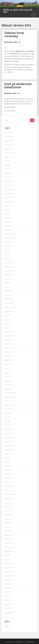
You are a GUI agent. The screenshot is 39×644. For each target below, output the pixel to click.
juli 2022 (8, 161)
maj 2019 (8, 287)
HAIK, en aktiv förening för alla (18, 10)
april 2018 (8, 328)
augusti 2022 (9, 157)
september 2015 (10, 450)
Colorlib (19, 642)
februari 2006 (9, 612)
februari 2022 (9, 181)
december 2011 (10, 576)
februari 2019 (9, 299)
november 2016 (10, 397)
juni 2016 (8, 417)
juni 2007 (8, 608)
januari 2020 (9, 267)
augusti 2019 (9, 275)
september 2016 (10, 405)
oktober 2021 (9, 197)
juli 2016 (8, 413)
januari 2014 (9, 515)
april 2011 (8, 596)
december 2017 (10, 344)
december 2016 (10, 393)
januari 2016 (9, 433)
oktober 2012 (9, 543)
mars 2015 (8, 474)
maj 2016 (8, 421)
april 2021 (8, 222)
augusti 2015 (9, 454)
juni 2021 (8, 214)
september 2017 (10, 356)
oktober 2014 (9, 490)
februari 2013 (9, 535)
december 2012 (10, 539)
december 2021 (10, 189)
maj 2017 (8, 372)
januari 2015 (9, 482)
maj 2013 (8, 523)
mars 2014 (8, 511)
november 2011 (10, 580)
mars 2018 (8, 332)
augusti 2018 (9, 311)
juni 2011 (8, 592)
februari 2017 (9, 385)
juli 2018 (8, 315)
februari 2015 (9, 478)
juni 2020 (8, 250)
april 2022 (8, 173)
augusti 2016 (9, 409)
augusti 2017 (9, 360)
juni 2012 (8, 555)
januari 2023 (9, 141)
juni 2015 (8, 462)
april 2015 (8, 470)
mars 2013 (8, 531)
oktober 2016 (9, 401)
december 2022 (10, 145)
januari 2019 (9, 303)
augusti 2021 (9, 206)
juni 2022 (8, 165)
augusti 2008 (9, 604)
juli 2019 (8, 279)
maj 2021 (8, 218)
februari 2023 (9, 136)
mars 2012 (8, 564)
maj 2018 (8, 324)
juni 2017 (8, 368)
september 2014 (10, 494)
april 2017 (8, 376)
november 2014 (10, 486)
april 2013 (8, 527)
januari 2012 (9, 572)
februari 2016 (9, 429)
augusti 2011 (9, 588)
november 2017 (10, 348)
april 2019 (8, 291)
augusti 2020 (9, 242)
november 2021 (10, 193)
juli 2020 (8, 246)
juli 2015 (8, 458)
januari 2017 (9, 389)
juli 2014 (8, 503)
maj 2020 (8, 254)
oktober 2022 (9, 149)
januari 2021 (9, 230)
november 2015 (10, 442)
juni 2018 (8, 319)
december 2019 (10, 271)
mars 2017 (8, 381)
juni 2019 (8, 283)
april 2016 (8, 425)
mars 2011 (8, 600)
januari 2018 (9, 340)
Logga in (8, 626)
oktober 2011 (9, 584)
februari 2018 (9, 336)
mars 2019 (8, 295)
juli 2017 (8, 364)
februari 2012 (9, 568)
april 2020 (8, 258)
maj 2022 (8, 169)
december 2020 (10, 234)
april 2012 (8, 559)
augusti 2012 (9, 551)
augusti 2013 (9, 519)
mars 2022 (8, 177)
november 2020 (10, 238)
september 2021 (10, 202)
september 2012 (10, 547)
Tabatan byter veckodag (14, 34)
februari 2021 (9, 226)
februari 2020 (9, 263)
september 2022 (10, 153)
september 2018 (10, 307)
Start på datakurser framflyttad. (18, 86)
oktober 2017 (9, 352)
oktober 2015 (9, 446)
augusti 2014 (9, 498)
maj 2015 (8, 466)
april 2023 (8, 132)
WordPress (31, 642)
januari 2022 (9, 185)
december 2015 (10, 437)
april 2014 (8, 507)
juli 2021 (8, 210)
